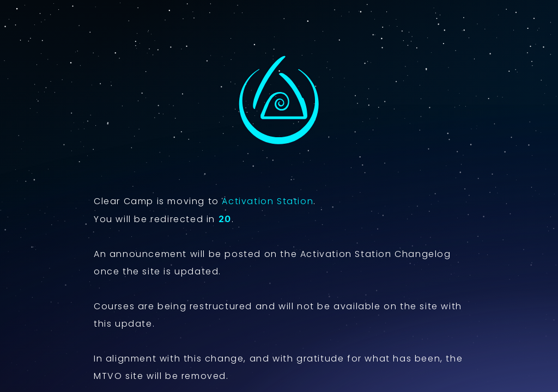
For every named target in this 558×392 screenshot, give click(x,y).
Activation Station (268, 201)
